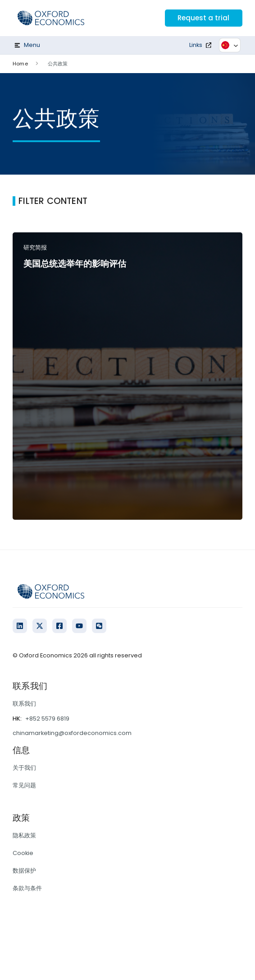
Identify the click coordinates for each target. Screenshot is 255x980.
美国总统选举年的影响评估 (75, 264)
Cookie (23, 853)
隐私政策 (24, 835)
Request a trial (202, 18)
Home (20, 64)
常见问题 (24, 785)
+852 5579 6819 (47, 719)
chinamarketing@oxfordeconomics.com (72, 733)
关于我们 (24, 768)
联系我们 (24, 704)
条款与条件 (27, 888)
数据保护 (24, 871)
